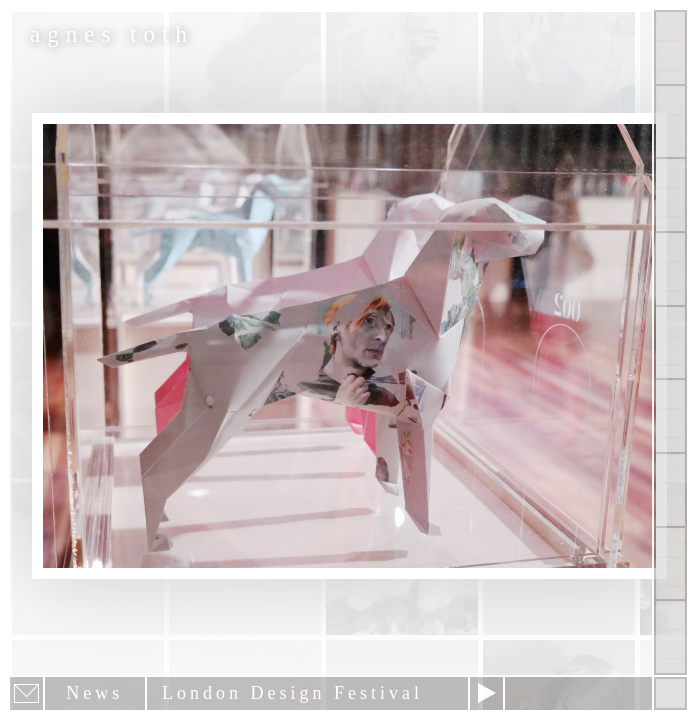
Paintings (670, 122)
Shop (670, 637)
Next (486, 693)
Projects (670, 269)
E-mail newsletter (26, 693)
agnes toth (112, 34)
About (670, 343)
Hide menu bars (670, 693)
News (670, 490)
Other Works (670, 195)
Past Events (670, 564)
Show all (670, 48)
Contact (670, 416)
